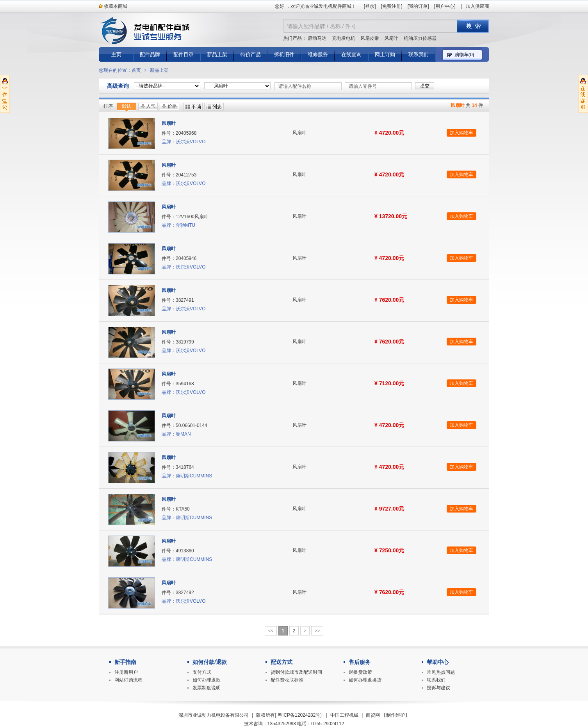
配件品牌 (150, 54)
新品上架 (217, 54)
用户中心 (445, 6)
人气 (151, 106)
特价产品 (251, 54)
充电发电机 (344, 38)
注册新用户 (126, 672)
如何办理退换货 (365, 680)
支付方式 (202, 672)
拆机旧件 (284, 54)
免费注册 (392, 6)
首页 (136, 70)
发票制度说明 (207, 688)
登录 (370, 6)
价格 (172, 106)
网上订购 (385, 54)
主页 (116, 54)
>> (317, 631)
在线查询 (351, 54)
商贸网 (373, 715)
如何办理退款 (207, 680)
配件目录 (184, 54)
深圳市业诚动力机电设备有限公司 (214, 715)
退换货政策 (360, 672)
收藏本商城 (113, 6)
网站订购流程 (128, 680)
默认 (127, 106)
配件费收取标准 (287, 680)
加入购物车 (461, 133)
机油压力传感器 (420, 38)
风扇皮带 (370, 38)
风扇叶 (391, 38)
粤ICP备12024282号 (299, 715)
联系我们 (419, 54)
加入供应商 (478, 6)
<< (271, 631)
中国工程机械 (344, 715)
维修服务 (318, 54)
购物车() (464, 55)
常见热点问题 (441, 672)
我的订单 (418, 6)
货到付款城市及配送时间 (296, 672)
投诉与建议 (438, 688)
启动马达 (317, 38)
